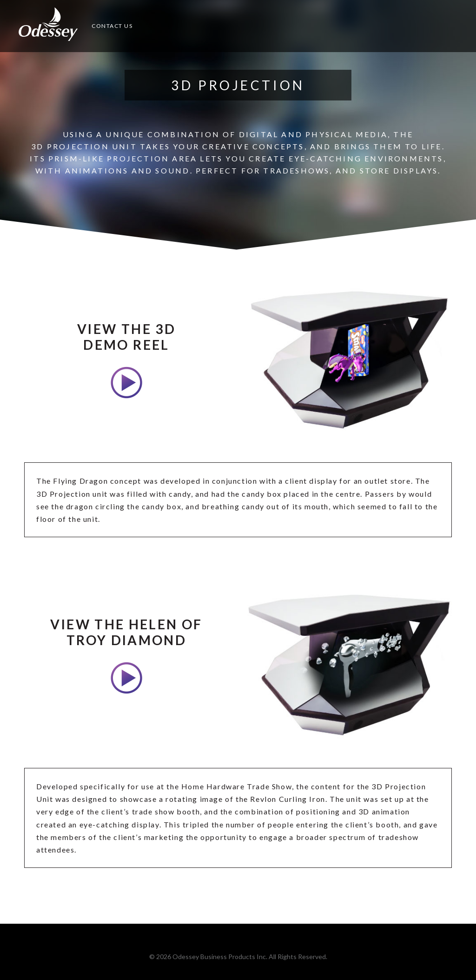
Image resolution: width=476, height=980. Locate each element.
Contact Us (112, 26)
